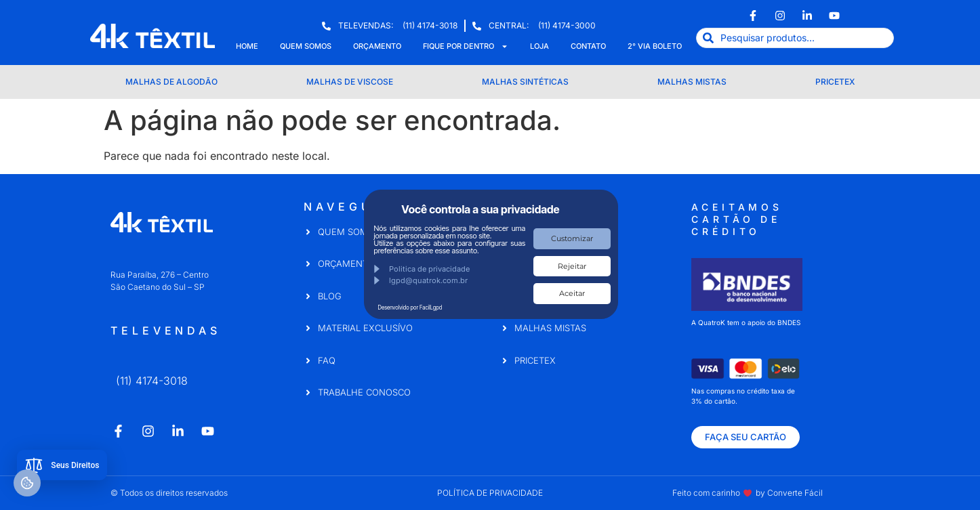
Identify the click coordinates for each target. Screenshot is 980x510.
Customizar (572, 238)
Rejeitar (572, 266)
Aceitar (572, 293)
